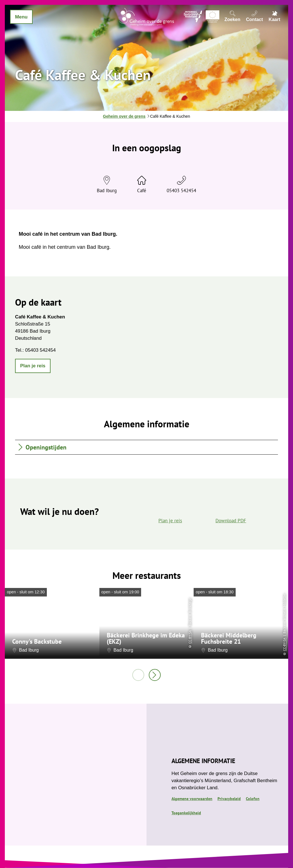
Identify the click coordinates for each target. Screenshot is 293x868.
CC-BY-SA (190, 637)
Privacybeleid (229, 798)
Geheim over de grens (124, 116)
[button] (33, 366)
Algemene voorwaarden (192, 798)
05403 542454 (181, 190)
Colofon (253, 798)
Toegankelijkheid (186, 813)
